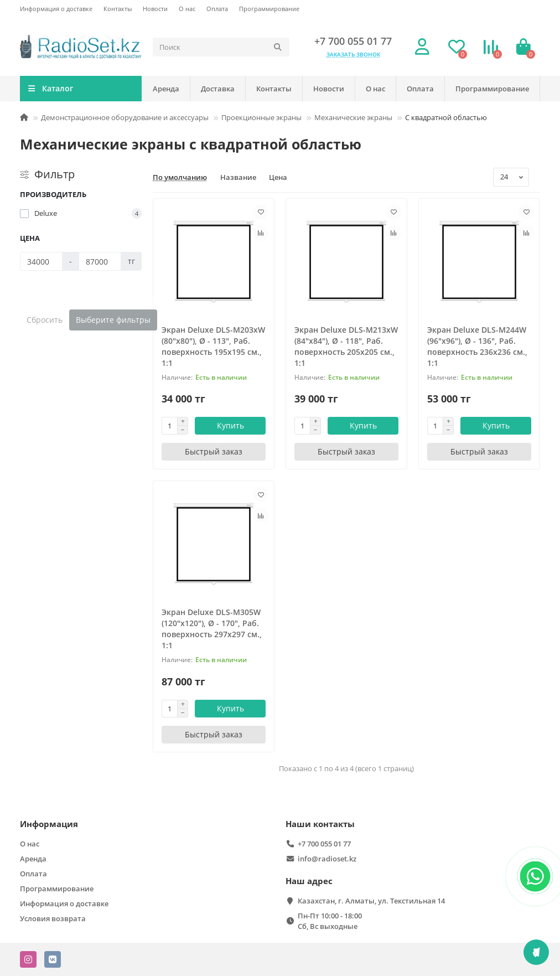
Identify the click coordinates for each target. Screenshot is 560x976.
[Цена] (41, 261)
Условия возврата (53, 918)
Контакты (118, 9)
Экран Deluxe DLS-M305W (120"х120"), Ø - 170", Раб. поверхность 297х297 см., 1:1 (212, 629)
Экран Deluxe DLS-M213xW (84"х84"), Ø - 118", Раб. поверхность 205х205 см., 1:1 (346, 346)
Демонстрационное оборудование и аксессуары (125, 117)
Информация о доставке (56, 9)
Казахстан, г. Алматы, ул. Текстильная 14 (371, 901)
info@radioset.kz (327, 859)
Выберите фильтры (113, 320)
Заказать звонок (353, 54)
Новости (155, 9)
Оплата (217, 9)
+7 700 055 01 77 (353, 41)
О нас (187, 9)
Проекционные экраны (261, 117)
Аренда (166, 89)
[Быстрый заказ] (214, 452)
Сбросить (45, 320)
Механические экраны (353, 117)
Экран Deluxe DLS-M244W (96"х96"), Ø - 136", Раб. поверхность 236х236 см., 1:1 (477, 346)
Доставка (218, 89)
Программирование (269, 9)
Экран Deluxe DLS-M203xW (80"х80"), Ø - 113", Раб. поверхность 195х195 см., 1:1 (213, 346)
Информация (49, 824)
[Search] (221, 47)
